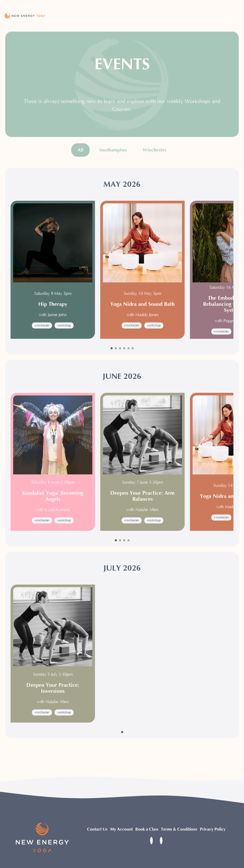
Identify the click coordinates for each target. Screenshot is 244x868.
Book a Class (147, 829)
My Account (121, 829)
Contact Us (97, 829)
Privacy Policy (213, 829)
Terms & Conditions (179, 829)
